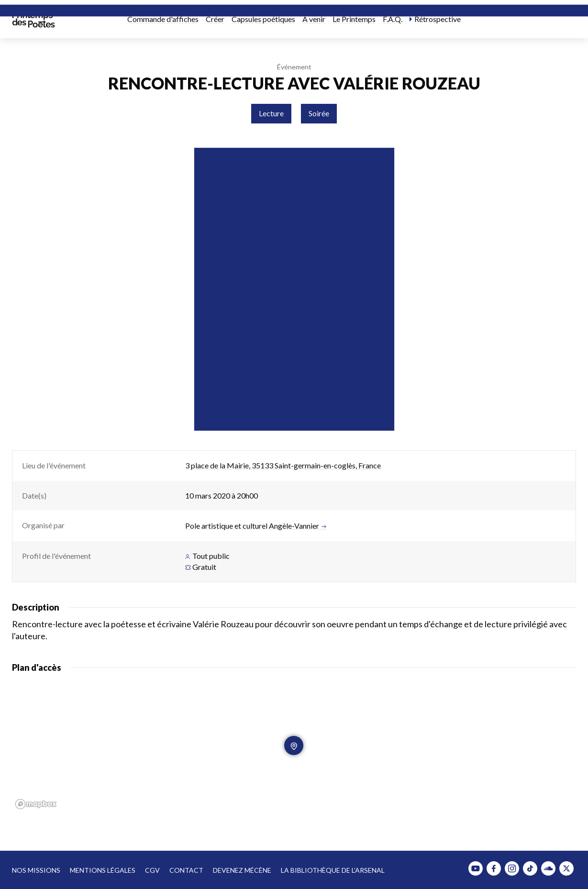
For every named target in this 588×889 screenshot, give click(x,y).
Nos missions (36, 870)
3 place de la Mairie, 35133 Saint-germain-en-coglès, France (283, 465)
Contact (186, 870)
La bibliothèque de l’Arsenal (333, 870)
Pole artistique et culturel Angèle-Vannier (256, 526)
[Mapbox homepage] (36, 804)
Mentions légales (103, 870)
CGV (152, 870)
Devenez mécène (242, 870)
